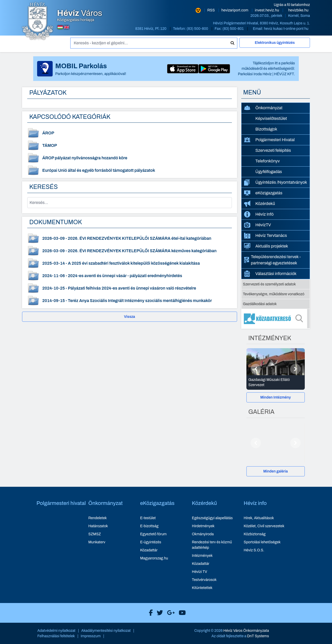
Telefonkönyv (268, 161)
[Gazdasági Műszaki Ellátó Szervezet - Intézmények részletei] (276, 382)
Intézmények (202, 556)
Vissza (130, 317)
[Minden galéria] (276, 471)
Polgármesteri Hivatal (269, 140)
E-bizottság (149, 526)
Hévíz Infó (259, 214)
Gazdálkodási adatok (260, 304)
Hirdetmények (203, 526)
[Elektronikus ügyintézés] (275, 45)
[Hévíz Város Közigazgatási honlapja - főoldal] (38, 22)
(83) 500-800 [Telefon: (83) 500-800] (198, 29)
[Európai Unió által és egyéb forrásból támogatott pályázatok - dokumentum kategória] (130, 170)
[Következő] (295, 369)
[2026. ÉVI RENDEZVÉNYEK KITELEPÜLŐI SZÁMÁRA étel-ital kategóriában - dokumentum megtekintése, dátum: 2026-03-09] (130, 238)
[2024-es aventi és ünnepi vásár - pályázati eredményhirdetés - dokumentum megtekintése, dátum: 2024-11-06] (130, 276)
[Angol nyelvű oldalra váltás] (66, 27)
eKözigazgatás (263, 193)
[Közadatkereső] (276, 319)
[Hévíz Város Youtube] (181, 613)
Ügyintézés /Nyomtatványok (276, 182)
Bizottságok (266, 129)
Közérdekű (260, 204)
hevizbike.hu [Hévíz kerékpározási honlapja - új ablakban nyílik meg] (298, 10)
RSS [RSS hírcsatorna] (211, 10)
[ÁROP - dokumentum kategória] (130, 133)
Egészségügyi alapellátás (212, 518)
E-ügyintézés (151, 542)
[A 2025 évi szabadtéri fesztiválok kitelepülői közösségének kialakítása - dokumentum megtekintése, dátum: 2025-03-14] (130, 263)
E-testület (148, 518)
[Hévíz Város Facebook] (150, 613)
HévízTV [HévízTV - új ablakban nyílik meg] (258, 225)
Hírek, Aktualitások (259, 518)
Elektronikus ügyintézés (275, 43)
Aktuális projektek (266, 246)
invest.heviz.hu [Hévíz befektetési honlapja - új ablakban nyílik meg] (267, 10)
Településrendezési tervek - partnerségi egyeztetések (272, 260)
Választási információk (270, 274)
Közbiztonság (255, 534)
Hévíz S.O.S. (254, 550)
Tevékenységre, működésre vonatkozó (274, 294)
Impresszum (91, 636)
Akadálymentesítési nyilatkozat (106, 631)
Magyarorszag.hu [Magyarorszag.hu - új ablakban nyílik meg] (154, 558)
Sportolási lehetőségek (262, 542)
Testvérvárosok (204, 580)
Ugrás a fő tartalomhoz (292, 5)
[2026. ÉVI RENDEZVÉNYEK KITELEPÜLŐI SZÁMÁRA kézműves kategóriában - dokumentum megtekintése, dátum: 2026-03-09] (130, 251)
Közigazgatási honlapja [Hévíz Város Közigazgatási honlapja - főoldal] (80, 16)
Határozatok (98, 526)
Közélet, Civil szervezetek (264, 526)
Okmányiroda (203, 534)
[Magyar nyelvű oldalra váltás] (60, 27)
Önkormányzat (263, 108)
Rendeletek (97, 518)
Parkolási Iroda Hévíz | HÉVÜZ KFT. (266, 74)
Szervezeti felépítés (273, 150)
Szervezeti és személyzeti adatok (269, 284)
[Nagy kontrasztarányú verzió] (198, 10)
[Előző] (256, 369)
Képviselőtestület (271, 118)
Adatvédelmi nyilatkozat (56, 631)
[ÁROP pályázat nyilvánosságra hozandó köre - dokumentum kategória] (130, 158)
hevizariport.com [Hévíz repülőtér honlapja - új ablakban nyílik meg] (235, 10)
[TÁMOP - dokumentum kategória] (130, 146)
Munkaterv (97, 542)
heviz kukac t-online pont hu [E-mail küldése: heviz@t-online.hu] (286, 29)
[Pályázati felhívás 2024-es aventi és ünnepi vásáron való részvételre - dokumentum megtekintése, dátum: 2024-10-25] (130, 288)
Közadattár (149, 550)
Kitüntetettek (202, 588)
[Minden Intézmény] (276, 397)
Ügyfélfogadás (269, 172)
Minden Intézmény (275, 397)
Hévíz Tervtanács (266, 236)
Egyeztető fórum (153, 534)
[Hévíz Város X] (158, 613)
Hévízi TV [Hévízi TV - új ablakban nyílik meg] (200, 572)
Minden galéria (275, 471)
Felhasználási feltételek (56, 636)
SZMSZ (94, 534)
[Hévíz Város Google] (170, 613)
